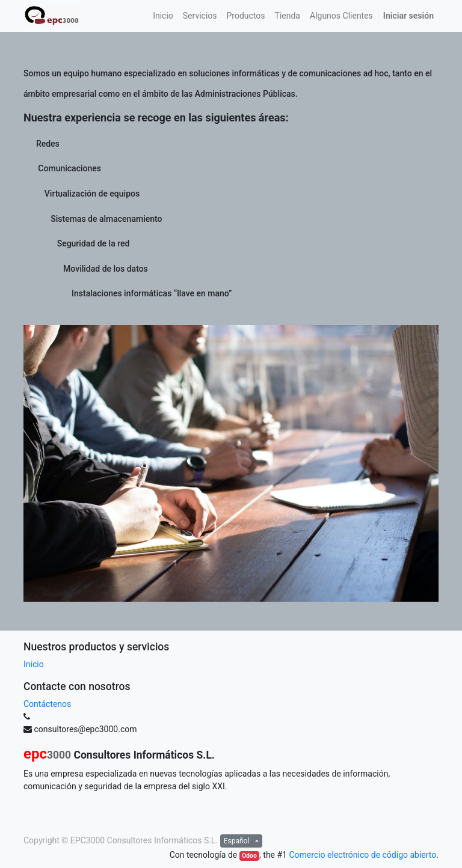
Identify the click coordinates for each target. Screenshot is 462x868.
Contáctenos (47, 704)
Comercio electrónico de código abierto (362, 855)
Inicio (34, 664)
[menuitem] (163, 16)
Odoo (249, 856)
